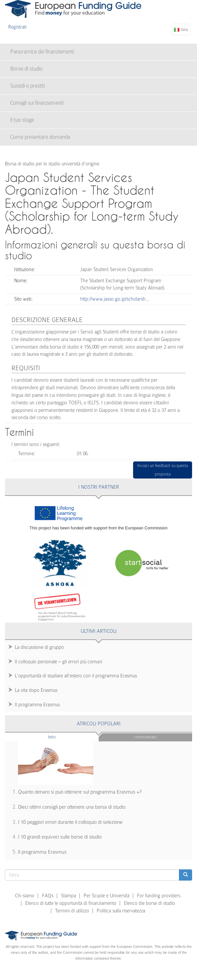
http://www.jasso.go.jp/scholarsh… (115, 299)
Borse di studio (26, 69)
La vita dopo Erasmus (36, 690)
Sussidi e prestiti (28, 86)
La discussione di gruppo (39, 647)
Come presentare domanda (40, 137)
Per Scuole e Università (107, 896)
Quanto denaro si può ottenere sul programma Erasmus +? (80, 792)
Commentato (145, 737)
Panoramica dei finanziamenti (42, 52)
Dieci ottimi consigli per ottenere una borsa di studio (72, 807)
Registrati (17, 27)
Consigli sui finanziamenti (37, 103)
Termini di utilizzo (72, 911)
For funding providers (159, 896)
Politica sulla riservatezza (121, 911)
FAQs (48, 896)
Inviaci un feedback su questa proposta (163, 470)
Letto (65, 737)
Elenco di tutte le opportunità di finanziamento (71, 903)
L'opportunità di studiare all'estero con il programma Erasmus (76, 676)
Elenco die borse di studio (149, 903)
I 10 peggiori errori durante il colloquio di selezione (70, 822)
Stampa (69, 896)
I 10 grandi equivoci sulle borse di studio (60, 837)
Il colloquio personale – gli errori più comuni (59, 662)
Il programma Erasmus (37, 705)
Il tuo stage (22, 120)
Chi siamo (25, 896)
